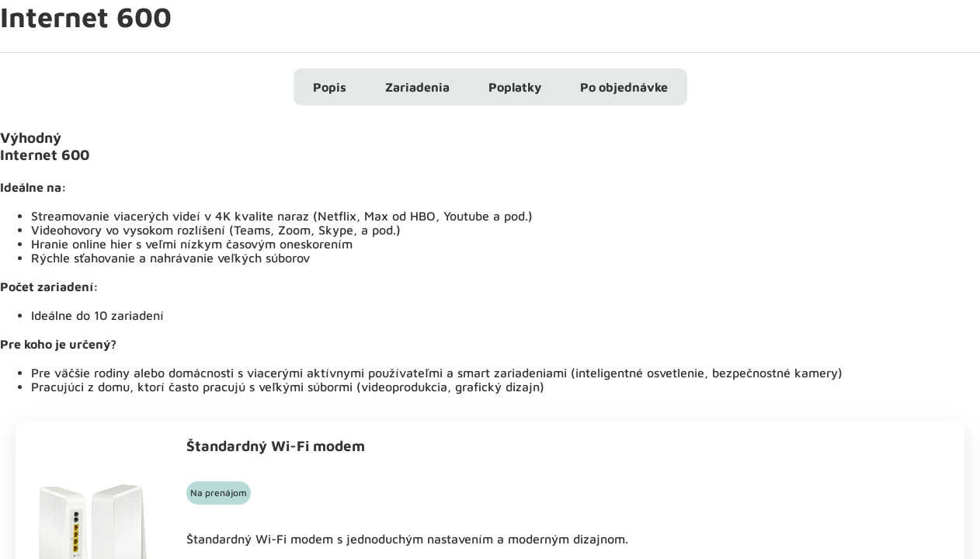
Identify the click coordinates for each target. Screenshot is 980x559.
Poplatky (515, 87)
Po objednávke (624, 87)
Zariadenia (417, 87)
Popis (330, 87)
